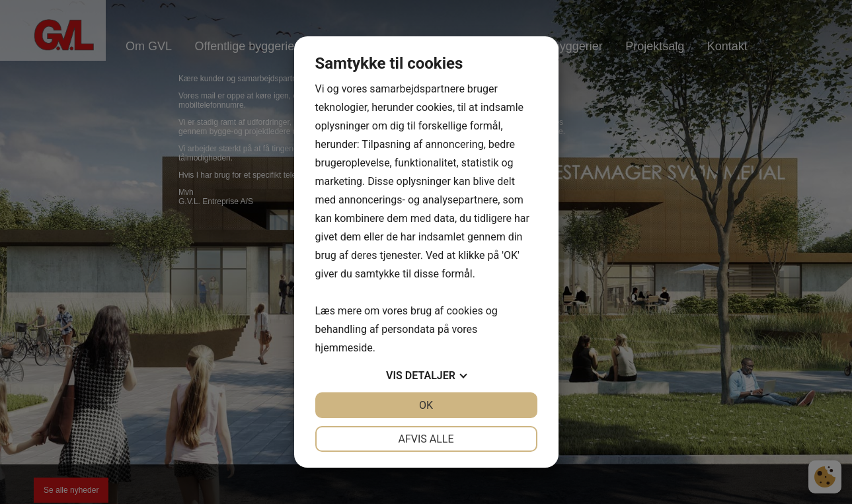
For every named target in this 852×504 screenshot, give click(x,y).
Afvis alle (426, 439)
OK (426, 405)
